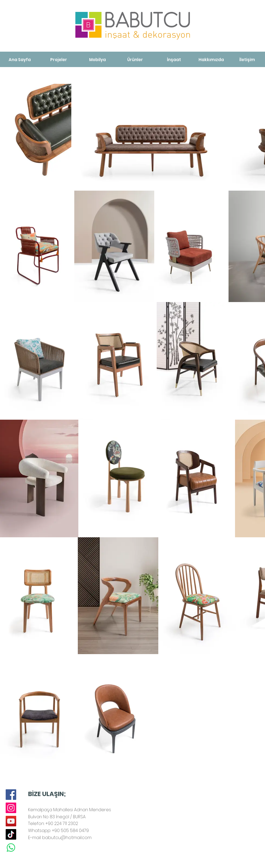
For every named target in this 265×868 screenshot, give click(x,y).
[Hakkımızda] (211, 60)
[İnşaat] (174, 60)
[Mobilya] (98, 60)
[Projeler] (59, 60)
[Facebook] (11, 795)
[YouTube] (11, 821)
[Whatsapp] (11, 848)
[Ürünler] (135, 60)
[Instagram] (11, 808)
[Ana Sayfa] (20, 60)
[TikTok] (11, 834)
